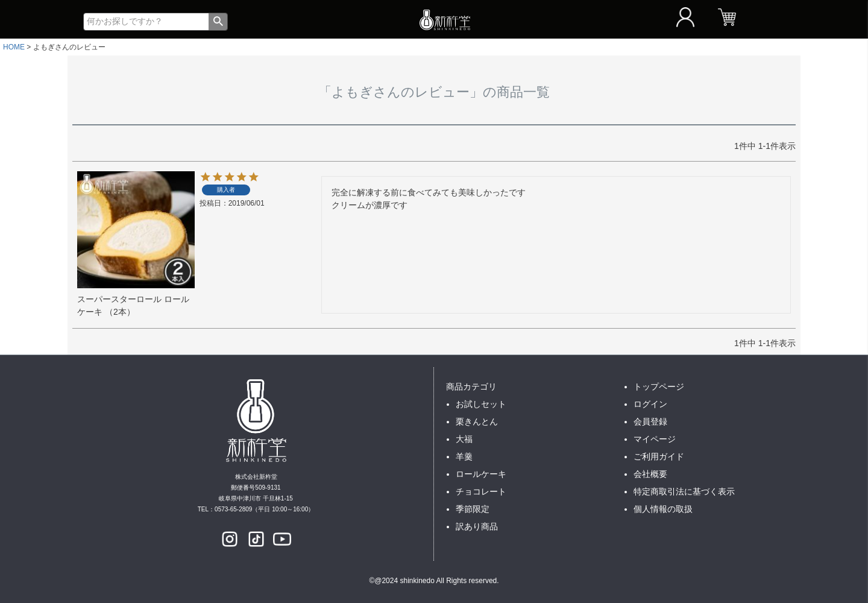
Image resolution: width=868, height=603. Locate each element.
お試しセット (481, 404)
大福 (464, 439)
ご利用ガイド (659, 456)
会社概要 (650, 474)
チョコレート (481, 491)
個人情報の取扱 (663, 509)
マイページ (655, 439)
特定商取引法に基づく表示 (684, 491)
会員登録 (650, 421)
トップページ (659, 387)
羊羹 (464, 456)
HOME (14, 47)
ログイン (650, 404)
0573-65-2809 (233, 509)
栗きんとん (477, 421)
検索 (218, 22)
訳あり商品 (477, 526)
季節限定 (473, 509)
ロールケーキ (481, 474)
